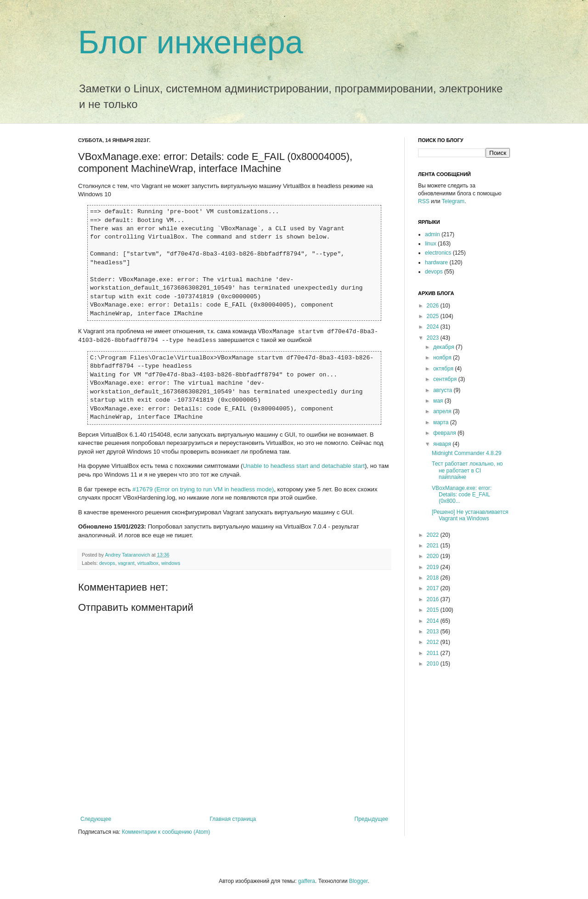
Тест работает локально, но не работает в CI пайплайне (467, 470)
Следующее (96, 819)
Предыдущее (371, 819)
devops (107, 563)
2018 (434, 578)
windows (171, 563)
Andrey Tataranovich (128, 555)
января (443, 444)
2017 (434, 588)
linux (431, 244)
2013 (434, 632)
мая (439, 401)
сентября (446, 379)
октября (444, 369)
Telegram (453, 201)
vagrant (126, 563)
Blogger (359, 881)
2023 (434, 338)
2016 (434, 599)
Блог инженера (191, 42)
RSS (424, 201)
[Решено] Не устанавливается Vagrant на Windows (470, 515)
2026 (434, 306)
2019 (434, 567)
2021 (434, 546)
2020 (434, 556)
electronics (438, 253)
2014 (434, 621)
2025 (434, 316)
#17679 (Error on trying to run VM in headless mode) (203, 489)
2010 (434, 664)
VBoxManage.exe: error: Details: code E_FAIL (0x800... (462, 495)
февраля (445, 433)
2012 (434, 642)
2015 (434, 610)
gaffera (307, 881)
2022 (434, 535)
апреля (443, 411)
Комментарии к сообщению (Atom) (166, 832)
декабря (444, 347)
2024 (434, 327)
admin (433, 234)
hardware (436, 262)
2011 (434, 653)
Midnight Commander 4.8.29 (466, 453)
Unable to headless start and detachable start (304, 466)
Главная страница (233, 819)
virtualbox (148, 563)
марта (442, 422)
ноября (443, 358)
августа (444, 390)
